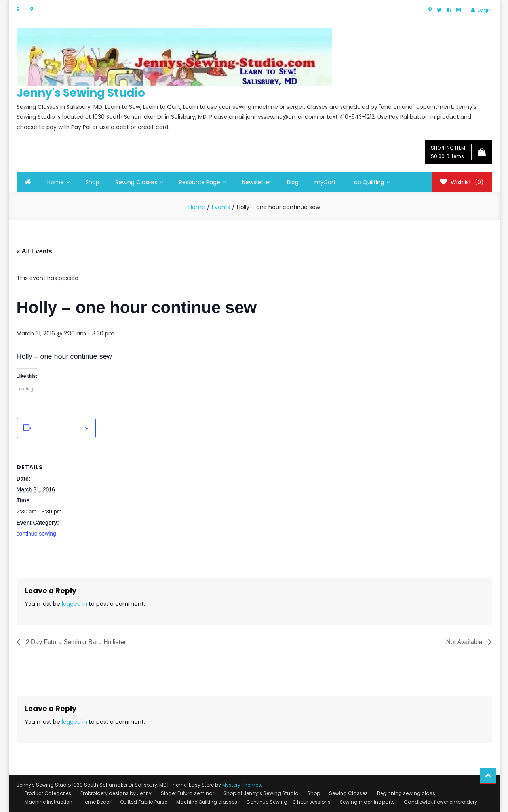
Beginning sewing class (406, 793)
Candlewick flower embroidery (440, 802)
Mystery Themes (242, 785)
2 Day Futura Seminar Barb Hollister (76, 642)
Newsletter (257, 182)
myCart (325, 182)
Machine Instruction (49, 802)
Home (55, 182)
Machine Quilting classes (207, 802)
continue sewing (36, 534)
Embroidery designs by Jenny (116, 793)
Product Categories (48, 793)
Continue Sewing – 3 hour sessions (288, 802)
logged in (74, 604)
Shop (92, 182)
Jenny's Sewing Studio (81, 93)
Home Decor (96, 802)
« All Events (34, 251)
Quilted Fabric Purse (144, 802)
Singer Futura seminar (187, 793)
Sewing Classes (136, 182)
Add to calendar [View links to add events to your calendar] (57, 428)
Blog (293, 182)
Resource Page (200, 182)
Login (485, 10)
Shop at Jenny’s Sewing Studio (261, 793)
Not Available (465, 642)
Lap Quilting (368, 182)
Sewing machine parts (367, 802)
